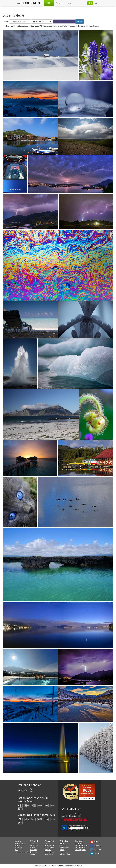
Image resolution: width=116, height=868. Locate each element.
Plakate (47, 843)
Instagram (97, 850)
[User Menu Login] (97, 3)
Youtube (97, 842)
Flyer (52, 848)
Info (70, 3)
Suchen (80, 21)
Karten (47, 848)
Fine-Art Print (49, 841)
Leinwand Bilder (65, 854)
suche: (6, 21)
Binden (62, 850)
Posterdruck (34, 845)
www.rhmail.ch (80, 848)
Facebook (97, 846)
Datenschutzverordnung (23, 852)
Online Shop (64, 841)
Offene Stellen (80, 843)
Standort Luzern (20, 843)
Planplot (60, 3)
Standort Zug (19, 845)
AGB (16, 850)
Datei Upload (79, 841)
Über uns (18, 841)
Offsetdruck (34, 843)
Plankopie (48, 850)
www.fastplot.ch (80, 850)
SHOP (49, 3)
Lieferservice (49, 854)
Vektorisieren (49, 852)
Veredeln (33, 854)
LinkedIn (97, 853)
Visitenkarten (64, 848)
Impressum (19, 848)
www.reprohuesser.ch (82, 845)
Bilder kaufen (49, 845)
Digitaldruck (34, 841)
